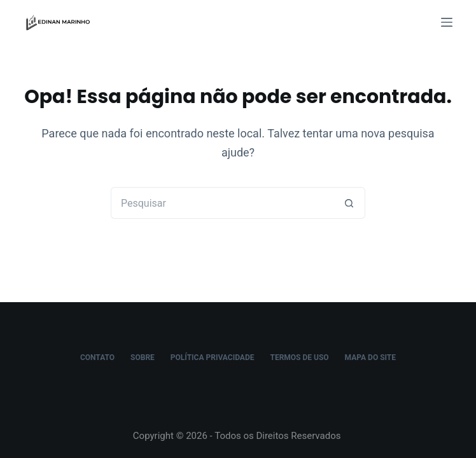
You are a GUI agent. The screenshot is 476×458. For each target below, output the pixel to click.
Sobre (143, 357)
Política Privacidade (213, 357)
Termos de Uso (299, 357)
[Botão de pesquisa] (349, 203)
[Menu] (447, 22)
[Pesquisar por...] (222, 203)
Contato (97, 357)
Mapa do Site (370, 357)
